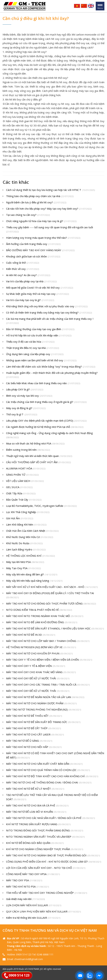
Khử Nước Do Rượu (24, 543)
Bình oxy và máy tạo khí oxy (29, 396)
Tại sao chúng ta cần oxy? (28, 215)
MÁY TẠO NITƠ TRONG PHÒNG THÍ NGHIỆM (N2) (44, 710)
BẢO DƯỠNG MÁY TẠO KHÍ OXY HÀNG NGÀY (40, 250)
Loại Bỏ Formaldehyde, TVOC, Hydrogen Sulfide (41, 506)
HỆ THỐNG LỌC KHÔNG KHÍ (30, 556)
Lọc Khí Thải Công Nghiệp (28, 512)
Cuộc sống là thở (23, 263)
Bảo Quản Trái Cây (24, 500)
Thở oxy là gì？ (22, 415)
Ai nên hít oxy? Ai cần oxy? (28, 275)
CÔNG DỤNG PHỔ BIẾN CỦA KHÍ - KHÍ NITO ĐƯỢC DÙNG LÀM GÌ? (54, 862)
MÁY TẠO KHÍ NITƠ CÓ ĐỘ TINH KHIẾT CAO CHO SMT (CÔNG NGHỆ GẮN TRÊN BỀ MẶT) (55, 756)
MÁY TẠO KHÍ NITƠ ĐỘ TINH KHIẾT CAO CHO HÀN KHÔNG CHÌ (52, 776)
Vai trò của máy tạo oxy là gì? (30, 300)
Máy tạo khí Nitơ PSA (25, 562)
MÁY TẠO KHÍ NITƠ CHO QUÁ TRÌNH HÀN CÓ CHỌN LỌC (48, 770)
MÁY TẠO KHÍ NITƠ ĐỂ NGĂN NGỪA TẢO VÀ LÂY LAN (45, 697)
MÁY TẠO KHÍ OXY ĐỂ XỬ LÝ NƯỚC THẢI (38, 679)
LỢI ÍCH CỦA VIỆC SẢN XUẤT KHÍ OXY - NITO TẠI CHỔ (46, 868)
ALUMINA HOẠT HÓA (26, 469)
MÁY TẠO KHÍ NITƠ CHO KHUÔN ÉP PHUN (39, 654)
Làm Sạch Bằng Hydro (26, 550)
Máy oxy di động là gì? (26, 408)
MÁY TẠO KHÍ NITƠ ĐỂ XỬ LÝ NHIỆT (35, 789)
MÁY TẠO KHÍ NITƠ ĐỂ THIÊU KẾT (34, 716)
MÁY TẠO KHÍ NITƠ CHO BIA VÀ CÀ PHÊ (37, 806)
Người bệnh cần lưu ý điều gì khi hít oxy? (36, 203)
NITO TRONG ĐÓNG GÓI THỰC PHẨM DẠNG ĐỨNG (45, 831)
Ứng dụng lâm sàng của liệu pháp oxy (35, 354)
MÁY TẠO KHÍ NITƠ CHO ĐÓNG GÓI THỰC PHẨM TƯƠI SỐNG (51, 604)
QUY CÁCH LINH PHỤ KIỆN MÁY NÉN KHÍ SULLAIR (43, 912)
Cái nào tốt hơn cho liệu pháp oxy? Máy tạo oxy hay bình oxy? (49, 209)
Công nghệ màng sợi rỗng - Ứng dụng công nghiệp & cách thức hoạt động (49, 435)
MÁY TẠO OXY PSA (24, 880)
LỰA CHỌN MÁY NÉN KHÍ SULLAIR (34, 905)
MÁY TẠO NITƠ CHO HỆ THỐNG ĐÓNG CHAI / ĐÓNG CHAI (49, 783)
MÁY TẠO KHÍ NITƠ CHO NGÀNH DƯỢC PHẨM (41, 703)
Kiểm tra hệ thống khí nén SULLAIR (33, 918)
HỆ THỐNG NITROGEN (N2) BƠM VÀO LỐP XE (41, 647)
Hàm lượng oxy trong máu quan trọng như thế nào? (43, 238)
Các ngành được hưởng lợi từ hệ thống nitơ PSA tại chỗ (45, 427)
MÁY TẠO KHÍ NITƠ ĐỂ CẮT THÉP (33, 728)
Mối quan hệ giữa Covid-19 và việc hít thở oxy (40, 288)
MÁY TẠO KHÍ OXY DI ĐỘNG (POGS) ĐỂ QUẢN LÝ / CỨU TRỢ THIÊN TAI (50, 595)
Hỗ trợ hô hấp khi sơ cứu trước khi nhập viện (39, 336)
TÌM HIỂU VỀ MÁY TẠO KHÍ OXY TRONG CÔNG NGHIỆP (47, 893)
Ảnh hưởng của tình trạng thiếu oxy (33, 244)
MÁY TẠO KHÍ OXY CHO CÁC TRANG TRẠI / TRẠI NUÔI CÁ (48, 685)
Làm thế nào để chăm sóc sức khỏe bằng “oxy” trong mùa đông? (51, 367)
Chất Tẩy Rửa (21, 494)
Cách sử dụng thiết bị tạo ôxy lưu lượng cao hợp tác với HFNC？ (50, 190)
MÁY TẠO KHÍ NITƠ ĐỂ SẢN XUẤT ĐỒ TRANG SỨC (43, 722)
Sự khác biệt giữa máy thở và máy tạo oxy (37, 294)
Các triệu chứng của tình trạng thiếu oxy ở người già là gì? (46, 402)
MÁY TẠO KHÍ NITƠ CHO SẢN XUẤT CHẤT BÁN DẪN (44, 764)
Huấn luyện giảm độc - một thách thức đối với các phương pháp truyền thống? (52, 375)
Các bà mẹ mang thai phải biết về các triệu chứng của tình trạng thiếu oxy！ (50, 321)
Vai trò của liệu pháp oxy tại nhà (31, 282)
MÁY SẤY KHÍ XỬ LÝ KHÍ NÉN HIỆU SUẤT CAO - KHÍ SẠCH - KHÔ (52, 587)
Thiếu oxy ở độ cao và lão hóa (30, 342)
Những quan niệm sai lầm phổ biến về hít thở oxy (41, 361)
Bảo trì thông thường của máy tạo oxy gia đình (40, 329)
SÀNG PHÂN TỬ (22, 475)
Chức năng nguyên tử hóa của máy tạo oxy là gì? (41, 221)
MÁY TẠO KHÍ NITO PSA (27, 887)
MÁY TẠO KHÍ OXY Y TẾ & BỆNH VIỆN (36, 666)
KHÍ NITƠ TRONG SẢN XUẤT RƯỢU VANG (38, 824)
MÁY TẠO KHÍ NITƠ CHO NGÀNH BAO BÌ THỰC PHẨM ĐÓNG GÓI (53, 856)
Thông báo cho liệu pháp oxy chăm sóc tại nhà (40, 196)
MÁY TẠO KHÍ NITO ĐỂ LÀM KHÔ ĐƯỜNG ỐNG (42, 622)
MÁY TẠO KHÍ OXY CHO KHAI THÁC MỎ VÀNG (41, 672)
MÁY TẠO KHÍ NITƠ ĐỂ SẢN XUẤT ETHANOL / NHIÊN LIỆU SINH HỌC (55, 629)
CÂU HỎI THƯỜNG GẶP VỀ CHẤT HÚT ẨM (38, 462)
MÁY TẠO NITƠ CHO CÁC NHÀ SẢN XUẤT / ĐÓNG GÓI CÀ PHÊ (50, 818)
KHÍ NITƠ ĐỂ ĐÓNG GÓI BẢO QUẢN (35, 843)
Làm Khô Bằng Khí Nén (26, 525)
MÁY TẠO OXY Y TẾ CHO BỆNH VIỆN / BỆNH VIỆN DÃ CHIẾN (49, 660)
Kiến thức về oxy (23, 269)
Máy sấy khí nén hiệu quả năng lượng (34, 581)
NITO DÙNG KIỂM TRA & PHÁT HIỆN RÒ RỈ (39, 610)
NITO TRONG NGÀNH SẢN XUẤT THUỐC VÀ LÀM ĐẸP (45, 837)
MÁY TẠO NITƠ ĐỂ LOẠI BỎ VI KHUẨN (36, 812)
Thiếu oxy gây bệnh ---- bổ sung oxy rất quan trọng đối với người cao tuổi (50, 230)
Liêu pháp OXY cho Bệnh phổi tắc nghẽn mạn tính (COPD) (46, 421)
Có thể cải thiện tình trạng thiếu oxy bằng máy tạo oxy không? (49, 313)
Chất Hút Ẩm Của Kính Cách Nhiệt (32, 531)
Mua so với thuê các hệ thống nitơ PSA (35, 444)
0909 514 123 (19, 975)
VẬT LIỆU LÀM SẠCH (25, 481)
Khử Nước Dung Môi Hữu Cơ (30, 537)
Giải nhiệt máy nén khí (25, 899)
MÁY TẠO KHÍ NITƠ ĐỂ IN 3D (31, 635)
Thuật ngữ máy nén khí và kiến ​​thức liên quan (39, 456)
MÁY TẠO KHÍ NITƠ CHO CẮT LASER (35, 735)
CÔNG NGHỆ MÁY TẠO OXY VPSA (33, 874)
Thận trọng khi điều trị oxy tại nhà (33, 348)
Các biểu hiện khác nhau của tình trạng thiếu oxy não (43, 383)
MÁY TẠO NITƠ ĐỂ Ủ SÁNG (29, 741)
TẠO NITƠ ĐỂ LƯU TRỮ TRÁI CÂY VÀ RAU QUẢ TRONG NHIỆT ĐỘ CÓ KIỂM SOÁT (52, 797)
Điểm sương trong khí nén (28, 450)
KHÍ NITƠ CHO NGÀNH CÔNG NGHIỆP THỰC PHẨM (45, 849)
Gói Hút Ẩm (20, 518)
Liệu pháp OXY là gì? (25, 390)
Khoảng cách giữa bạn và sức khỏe (33, 257)
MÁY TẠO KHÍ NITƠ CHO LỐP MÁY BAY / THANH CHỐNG (48, 641)
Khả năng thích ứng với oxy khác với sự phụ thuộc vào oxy (47, 306)
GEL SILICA (19, 487)
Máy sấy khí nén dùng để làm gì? (32, 575)
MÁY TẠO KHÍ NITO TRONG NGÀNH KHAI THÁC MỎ (45, 616)
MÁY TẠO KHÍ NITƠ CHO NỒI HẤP (34, 747)
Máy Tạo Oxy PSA (23, 568)
